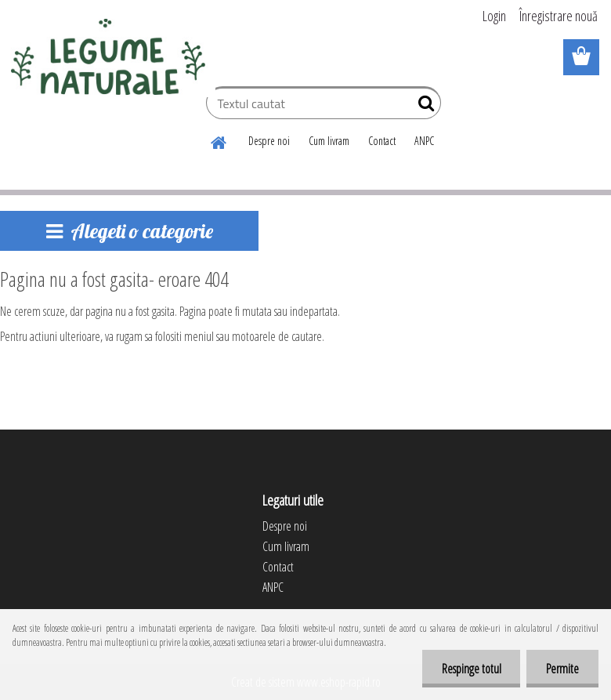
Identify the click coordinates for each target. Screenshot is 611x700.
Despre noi (269, 141)
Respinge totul (471, 669)
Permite (562, 669)
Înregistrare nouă (559, 16)
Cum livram (329, 141)
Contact (382, 141)
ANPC (424, 141)
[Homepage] (219, 140)
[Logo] (108, 58)
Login (494, 16)
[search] (423, 107)
